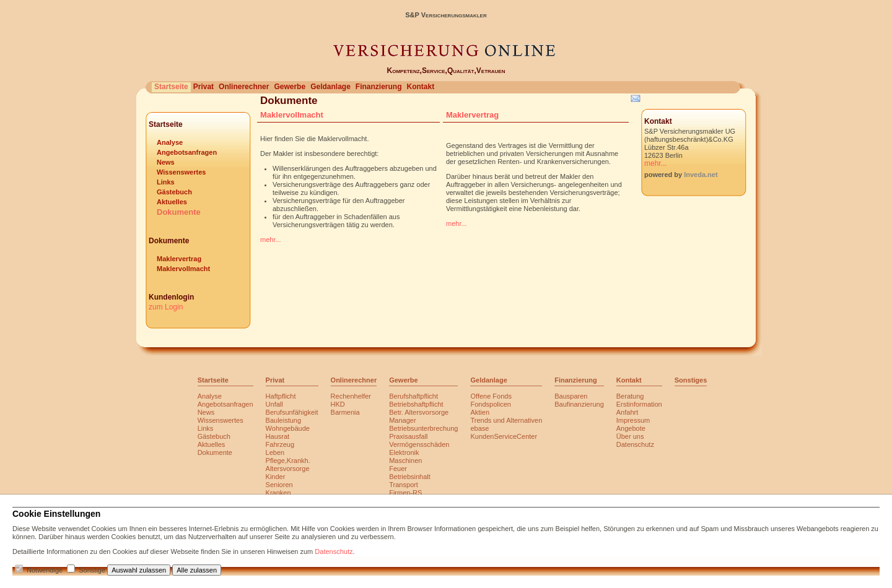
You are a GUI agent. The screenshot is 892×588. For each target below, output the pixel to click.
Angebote (631, 428)
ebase (479, 428)
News (166, 162)
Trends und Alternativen (506, 420)
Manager (402, 420)
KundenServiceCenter (504, 436)
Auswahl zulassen (139, 570)
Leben (275, 452)
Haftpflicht (281, 396)
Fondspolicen (490, 404)
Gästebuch (174, 192)
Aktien (480, 412)
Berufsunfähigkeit (292, 412)
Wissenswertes (181, 172)
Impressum (633, 420)
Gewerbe (290, 87)
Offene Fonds (491, 396)
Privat (203, 87)
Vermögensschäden (419, 444)
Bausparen (571, 396)
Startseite (171, 87)
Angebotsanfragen (187, 152)
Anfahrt (627, 412)
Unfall (274, 404)
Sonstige (92, 570)
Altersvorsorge (288, 469)
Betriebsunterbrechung (423, 428)
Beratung (630, 396)
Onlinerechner (244, 87)
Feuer (398, 469)
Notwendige (45, 570)
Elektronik (404, 452)
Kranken (278, 493)
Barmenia (345, 412)
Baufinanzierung (579, 404)
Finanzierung (379, 87)
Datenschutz (635, 444)
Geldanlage (330, 87)
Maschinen (405, 460)
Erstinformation (639, 404)
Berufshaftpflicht (413, 396)
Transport (404, 485)
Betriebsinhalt (410, 477)
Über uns (630, 436)
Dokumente (179, 212)
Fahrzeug (280, 444)
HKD (338, 404)
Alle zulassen (197, 570)
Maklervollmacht (183, 269)
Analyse (170, 142)
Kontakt (420, 87)
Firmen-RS (405, 493)
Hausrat (278, 436)
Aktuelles (172, 202)
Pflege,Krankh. (288, 460)
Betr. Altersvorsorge (419, 412)
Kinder (276, 477)
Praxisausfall (408, 436)
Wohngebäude (288, 428)
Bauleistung (284, 420)
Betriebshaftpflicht (416, 404)
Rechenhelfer (351, 396)
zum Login (166, 307)
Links (166, 182)
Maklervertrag (179, 259)
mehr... (271, 240)
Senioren (279, 485)
